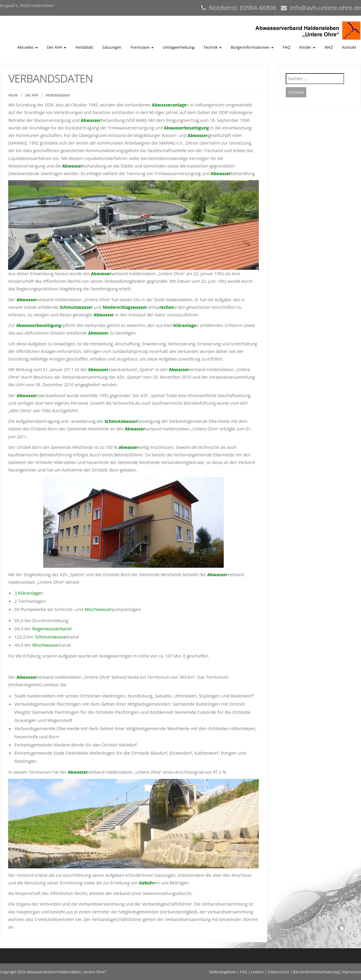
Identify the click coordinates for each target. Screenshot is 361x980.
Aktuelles (28, 47)
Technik (213, 47)
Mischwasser (98, 609)
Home (13, 95)
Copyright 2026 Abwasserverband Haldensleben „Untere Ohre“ (53, 972)
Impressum (351, 972)
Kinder (307, 47)
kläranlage (185, 325)
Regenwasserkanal (52, 629)
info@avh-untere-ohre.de (325, 8)
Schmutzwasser (76, 307)
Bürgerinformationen (252, 47)
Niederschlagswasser (125, 307)
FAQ (286, 47)
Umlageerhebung (179, 47)
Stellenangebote (223, 972)
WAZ (329, 47)
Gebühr (147, 883)
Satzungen (112, 47)
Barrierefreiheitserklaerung (316, 972)
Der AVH (57, 47)
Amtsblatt (84, 47)
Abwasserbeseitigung (186, 128)
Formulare (142, 47)
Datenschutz (278, 972)
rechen (167, 307)
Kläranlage (29, 593)
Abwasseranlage (169, 105)
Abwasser (91, 120)
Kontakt (349, 47)
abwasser (128, 447)
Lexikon (257, 972)
